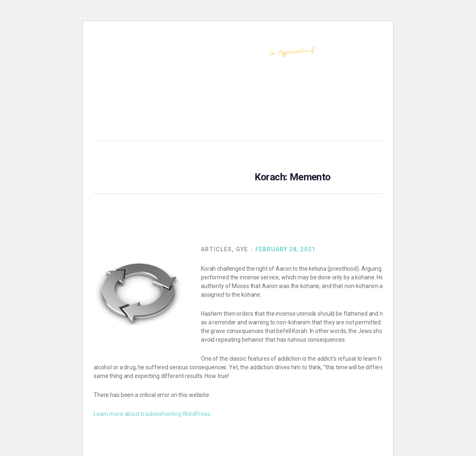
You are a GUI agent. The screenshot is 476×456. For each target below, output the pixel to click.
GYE (242, 249)
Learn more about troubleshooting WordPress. (152, 414)
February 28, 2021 (285, 249)
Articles (216, 249)
